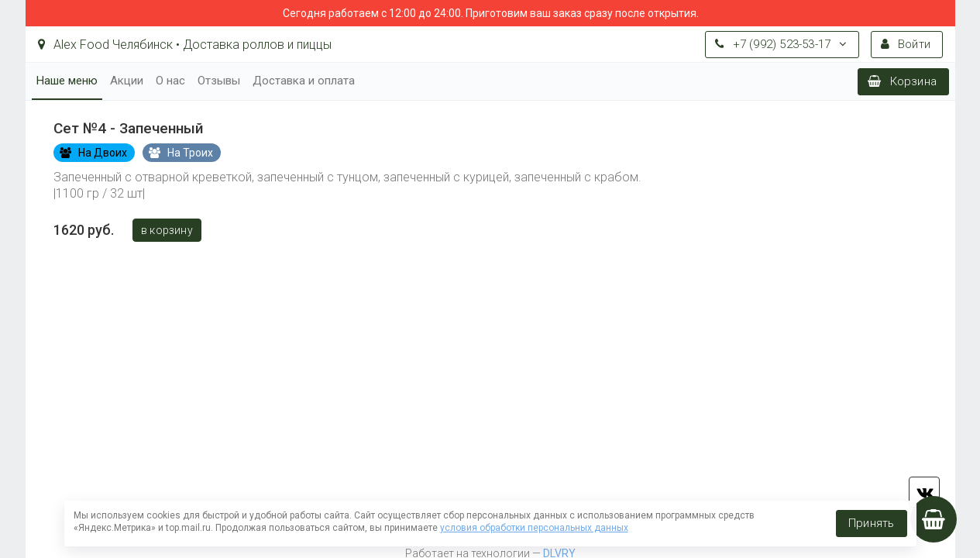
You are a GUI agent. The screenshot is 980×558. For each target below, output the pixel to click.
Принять (871, 523)
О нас (170, 81)
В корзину (167, 230)
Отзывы (219, 81)
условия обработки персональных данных (534, 528)
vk (924, 492)
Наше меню (67, 81)
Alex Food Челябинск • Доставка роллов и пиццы (185, 45)
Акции (127, 81)
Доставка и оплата (304, 81)
